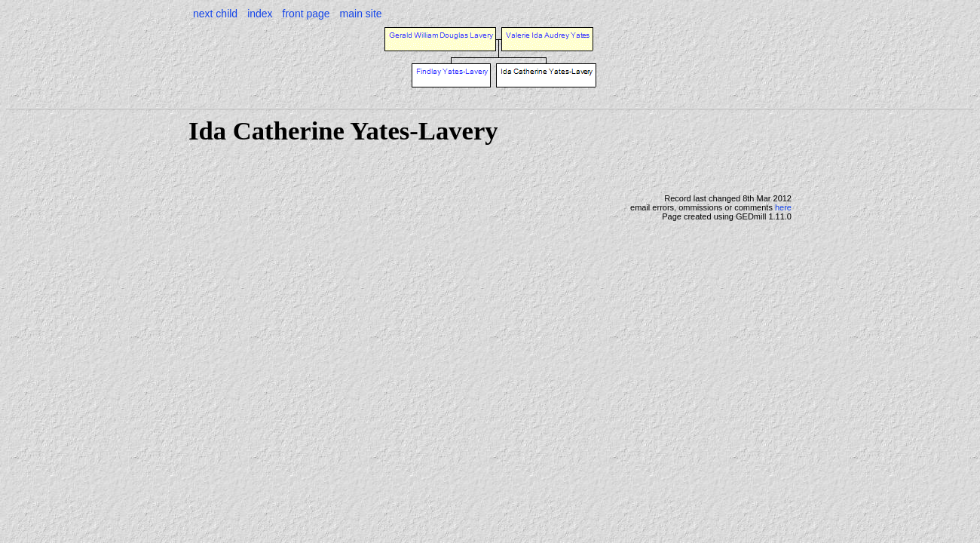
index (260, 14)
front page (306, 14)
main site (361, 14)
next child (215, 14)
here (783, 207)
